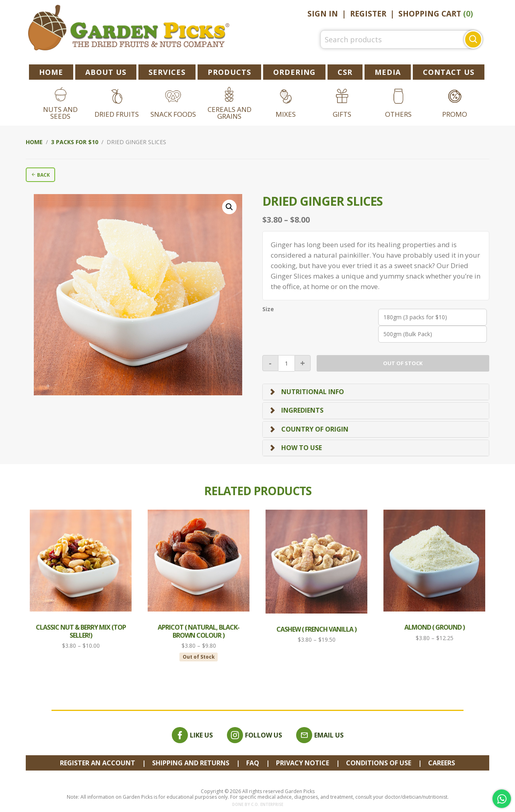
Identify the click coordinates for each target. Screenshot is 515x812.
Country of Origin (315, 429)
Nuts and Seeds (60, 113)
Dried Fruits (117, 114)
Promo (455, 114)
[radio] (433, 317)
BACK (40, 175)
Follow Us (254, 735)
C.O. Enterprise (267, 805)
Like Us (192, 735)
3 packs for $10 (75, 142)
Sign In (323, 14)
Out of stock (403, 363)
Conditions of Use (379, 763)
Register (368, 14)
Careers (442, 763)
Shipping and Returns (191, 763)
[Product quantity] (286, 363)
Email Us (320, 735)
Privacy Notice (303, 763)
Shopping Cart (436, 14)
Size (268, 309)
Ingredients (302, 410)
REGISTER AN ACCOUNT (98, 763)
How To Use (302, 448)
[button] (229, 207)
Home (34, 142)
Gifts (342, 114)
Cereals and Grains (230, 113)
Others (398, 114)
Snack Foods (173, 114)
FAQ (253, 763)
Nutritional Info (313, 392)
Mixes (286, 114)
